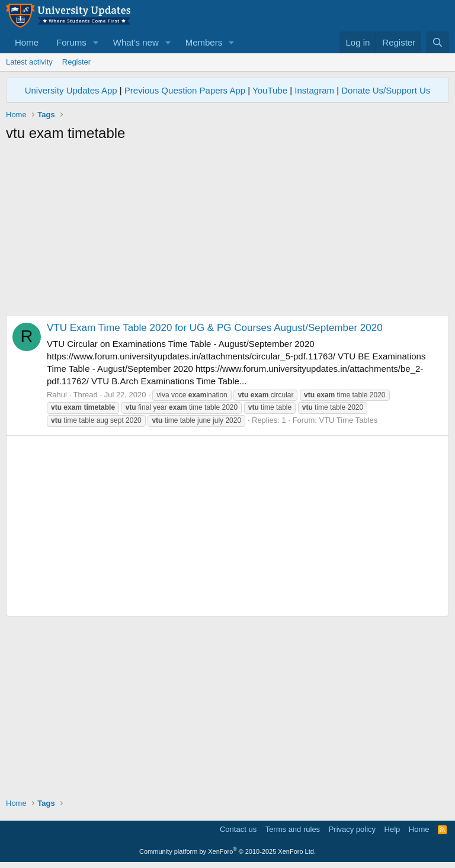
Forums (71, 42)
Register (76, 62)
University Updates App (71, 90)
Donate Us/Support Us (386, 90)
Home (27, 42)
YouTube (270, 90)
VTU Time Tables (348, 420)
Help (392, 829)
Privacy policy (352, 829)
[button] (96, 42)
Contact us (238, 829)
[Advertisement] (227, 232)
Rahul (57, 395)
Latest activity (29, 62)
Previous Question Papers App (185, 90)
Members (204, 42)
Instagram (314, 90)
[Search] (438, 42)
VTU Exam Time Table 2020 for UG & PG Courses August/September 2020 (215, 328)
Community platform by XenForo (227, 851)
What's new (136, 42)
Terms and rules (293, 829)
